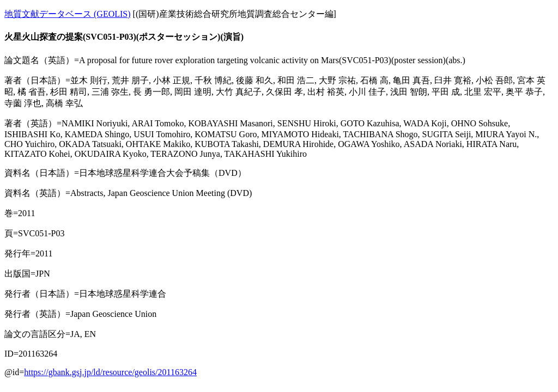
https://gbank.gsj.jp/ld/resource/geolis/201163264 (110, 372)
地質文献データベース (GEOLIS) (68, 14)
